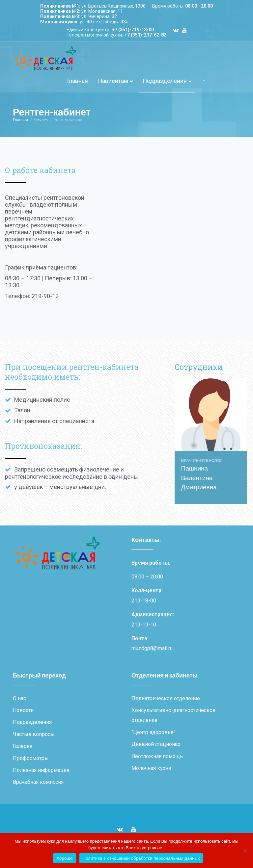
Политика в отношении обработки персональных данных (141, 858)
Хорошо (64, 858)
